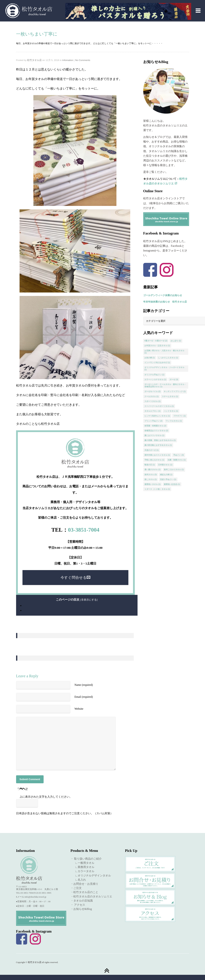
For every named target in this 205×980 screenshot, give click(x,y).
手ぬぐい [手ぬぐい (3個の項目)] (179, 455)
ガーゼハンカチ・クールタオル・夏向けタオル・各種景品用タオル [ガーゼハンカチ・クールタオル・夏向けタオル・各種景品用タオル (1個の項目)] (165, 385)
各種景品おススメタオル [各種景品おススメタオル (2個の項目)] (156, 431)
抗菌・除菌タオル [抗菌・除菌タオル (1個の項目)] (177, 460)
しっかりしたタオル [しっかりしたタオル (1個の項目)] (168, 358)
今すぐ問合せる (75, 578)
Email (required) (84, 697)
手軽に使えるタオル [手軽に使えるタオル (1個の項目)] (154, 460)
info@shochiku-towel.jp (35, 897)
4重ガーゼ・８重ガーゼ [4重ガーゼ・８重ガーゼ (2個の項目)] (156, 341)
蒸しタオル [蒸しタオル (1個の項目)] (151, 479)
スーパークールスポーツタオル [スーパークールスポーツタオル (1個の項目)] (159, 406)
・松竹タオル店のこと (84, 892)
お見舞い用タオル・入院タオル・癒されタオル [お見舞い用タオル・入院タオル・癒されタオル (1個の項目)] (164, 352)
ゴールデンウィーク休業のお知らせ (163, 295)
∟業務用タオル (83, 867)
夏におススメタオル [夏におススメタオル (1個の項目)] (154, 435)
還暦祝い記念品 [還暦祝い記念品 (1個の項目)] (172, 484)
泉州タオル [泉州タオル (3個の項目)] (151, 475)
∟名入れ (79, 880)
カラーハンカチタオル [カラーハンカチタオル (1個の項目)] (155, 379)
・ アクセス (78, 905)
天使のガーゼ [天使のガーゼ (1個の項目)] (152, 450)
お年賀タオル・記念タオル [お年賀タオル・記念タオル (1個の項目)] (157, 345)
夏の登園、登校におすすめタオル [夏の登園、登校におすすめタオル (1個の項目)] (160, 440)
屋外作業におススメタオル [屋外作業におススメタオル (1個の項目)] (157, 455)
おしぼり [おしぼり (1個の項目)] (176, 341)
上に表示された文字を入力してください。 (46, 797)
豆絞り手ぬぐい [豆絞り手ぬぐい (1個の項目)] (168, 479)
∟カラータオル (83, 871)
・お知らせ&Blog (81, 909)
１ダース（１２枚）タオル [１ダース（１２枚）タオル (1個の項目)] (157, 489)
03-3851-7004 (84, 530)
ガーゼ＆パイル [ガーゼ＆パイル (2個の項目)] (153, 391)
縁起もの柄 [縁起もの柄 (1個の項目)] (166, 475)
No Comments (83, 60)
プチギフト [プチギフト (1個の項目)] (180, 416)
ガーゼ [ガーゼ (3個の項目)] (174, 379)
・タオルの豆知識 (82, 901)
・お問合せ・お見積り (84, 884)
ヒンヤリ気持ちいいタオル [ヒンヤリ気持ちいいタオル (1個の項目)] (157, 416)
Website (79, 709)
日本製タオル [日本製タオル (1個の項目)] (165, 465)
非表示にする (89, 600)
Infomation (68, 60)
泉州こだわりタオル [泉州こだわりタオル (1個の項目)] (174, 469)
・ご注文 (76, 888)
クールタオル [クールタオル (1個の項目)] (152, 396)
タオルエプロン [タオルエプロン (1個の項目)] (153, 411)
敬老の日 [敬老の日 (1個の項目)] (150, 465)
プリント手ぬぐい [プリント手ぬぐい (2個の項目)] (154, 421)
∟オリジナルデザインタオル (92, 875)
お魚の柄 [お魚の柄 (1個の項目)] (150, 358)
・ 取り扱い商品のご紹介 (86, 859)
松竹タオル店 (34, 60)
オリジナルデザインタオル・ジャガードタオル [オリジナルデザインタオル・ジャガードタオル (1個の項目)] (164, 368)
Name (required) (84, 685)
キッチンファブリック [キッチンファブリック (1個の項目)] (175, 391)
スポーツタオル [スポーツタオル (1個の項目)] (153, 401)
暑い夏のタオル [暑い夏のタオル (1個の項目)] (153, 469)
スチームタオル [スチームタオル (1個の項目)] (170, 396)
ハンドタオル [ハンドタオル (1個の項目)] (171, 411)
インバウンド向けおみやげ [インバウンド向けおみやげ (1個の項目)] (157, 362)
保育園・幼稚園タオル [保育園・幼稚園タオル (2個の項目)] (155, 426)
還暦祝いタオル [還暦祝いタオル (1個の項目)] (153, 484)
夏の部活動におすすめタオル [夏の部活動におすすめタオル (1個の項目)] (158, 445)
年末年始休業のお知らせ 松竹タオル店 (165, 302)
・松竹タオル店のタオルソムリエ (91, 896)
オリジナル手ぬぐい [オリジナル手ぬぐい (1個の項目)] (154, 375)
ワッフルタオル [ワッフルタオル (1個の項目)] (174, 421)
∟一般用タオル (83, 863)
